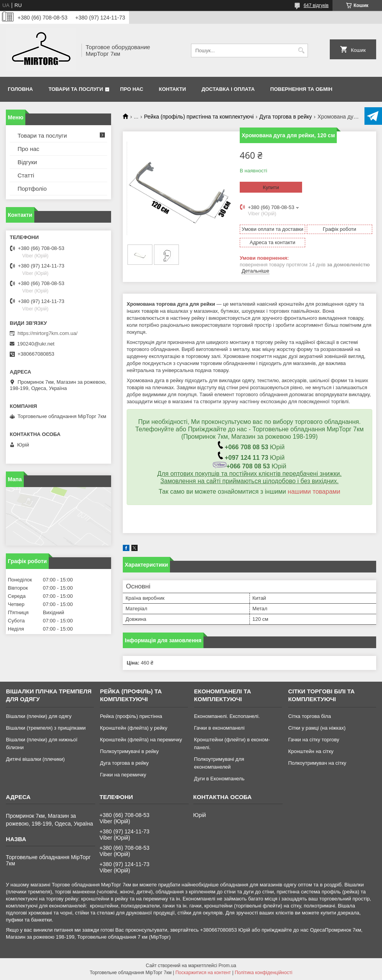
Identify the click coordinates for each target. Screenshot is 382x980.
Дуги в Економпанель (219, 779)
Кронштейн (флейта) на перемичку (141, 740)
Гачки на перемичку (123, 775)
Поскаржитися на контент (203, 973)
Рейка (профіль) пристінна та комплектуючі (199, 117)
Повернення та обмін (301, 89)
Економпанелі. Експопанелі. (227, 716)
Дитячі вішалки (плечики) (35, 759)
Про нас (132, 89)
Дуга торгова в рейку (286, 117)
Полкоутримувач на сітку (317, 763)
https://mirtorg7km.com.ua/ (48, 333)
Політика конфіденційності (264, 973)
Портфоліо (32, 189)
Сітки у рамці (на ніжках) (317, 728)
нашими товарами (314, 492)
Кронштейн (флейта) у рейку (134, 728)
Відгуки (27, 162)
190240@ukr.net (36, 344)
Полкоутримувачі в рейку (129, 751)
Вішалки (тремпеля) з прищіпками (46, 728)
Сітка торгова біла (309, 716)
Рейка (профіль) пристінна (131, 716)
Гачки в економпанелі (219, 728)
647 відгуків (316, 5)
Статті (26, 175)
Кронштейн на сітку (311, 751)
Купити (271, 187)
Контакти (173, 89)
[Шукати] (301, 51)
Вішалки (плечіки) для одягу (39, 716)
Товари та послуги (76, 89)
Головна (20, 89)
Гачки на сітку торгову (314, 740)
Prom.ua (227, 966)
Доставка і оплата (228, 89)
